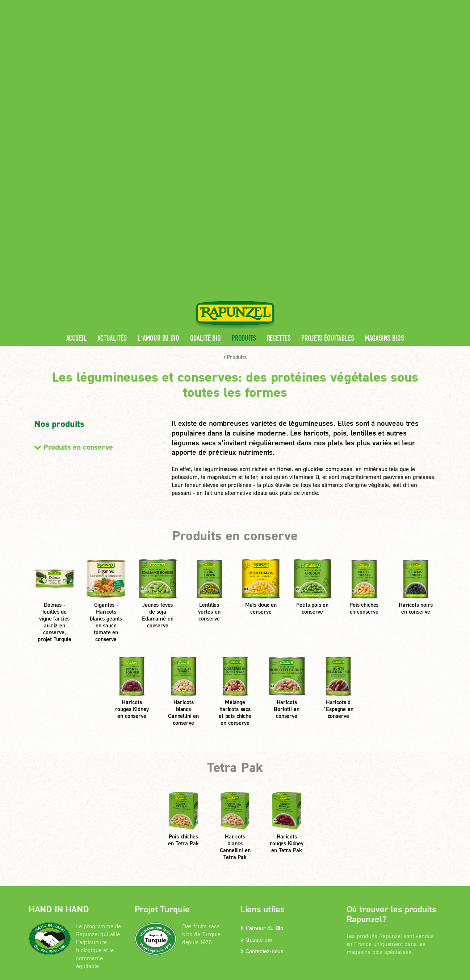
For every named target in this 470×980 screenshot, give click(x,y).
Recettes (279, 143)
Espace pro (304, 6)
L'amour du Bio (158, 143)
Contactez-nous (262, 755)
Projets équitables (328, 143)
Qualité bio (205, 143)
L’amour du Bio (262, 732)
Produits (244, 143)
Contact (380, 6)
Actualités (112, 143)
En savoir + (57, 800)
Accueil (77, 143)
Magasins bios (384, 143)
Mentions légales (133, 838)
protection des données (194, 838)
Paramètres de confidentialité (88, 847)
